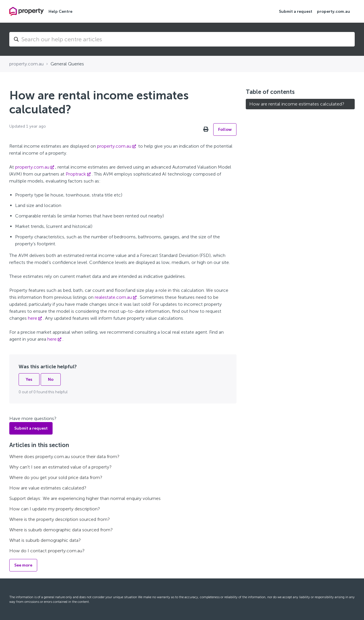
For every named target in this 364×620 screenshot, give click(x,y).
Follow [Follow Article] (225, 129)
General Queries (67, 64)
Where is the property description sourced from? (60, 519)
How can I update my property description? (55, 509)
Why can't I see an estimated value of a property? (60, 467)
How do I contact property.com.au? (47, 551)
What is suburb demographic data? (45, 540)
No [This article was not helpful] (51, 379)
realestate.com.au (113, 297)
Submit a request (296, 11)
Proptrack (76, 174)
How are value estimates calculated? (48, 488)
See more (23, 565)
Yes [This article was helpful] (29, 379)
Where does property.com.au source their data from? (64, 456)
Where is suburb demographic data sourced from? (61, 530)
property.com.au (333, 11)
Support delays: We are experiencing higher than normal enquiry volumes (85, 498)
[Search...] (182, 39)
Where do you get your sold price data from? (56, 477)
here (33, 318)
